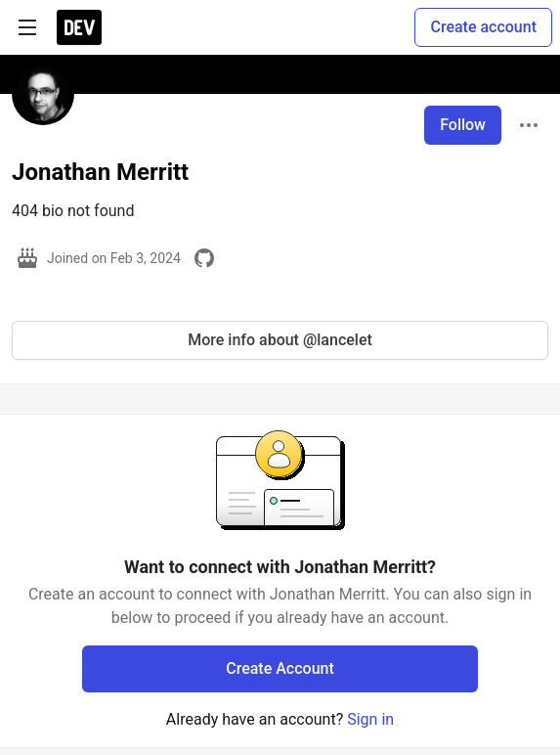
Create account (483, 27)
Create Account (280, 668)
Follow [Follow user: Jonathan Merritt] (463, 125)
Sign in (370, 719)
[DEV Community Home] (79, 27)
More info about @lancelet (280, 340)
